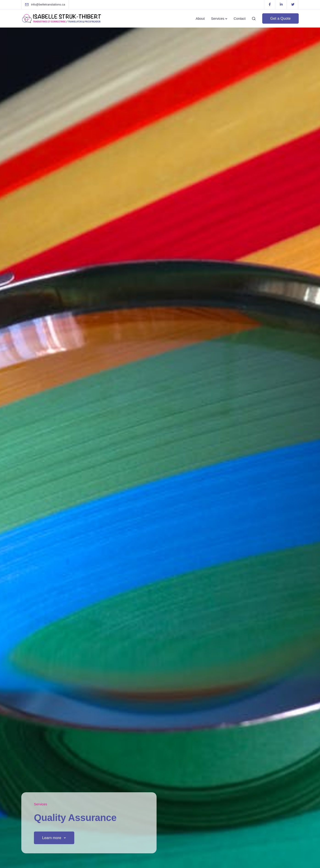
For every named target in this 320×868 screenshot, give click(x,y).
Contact (240, 18)
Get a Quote (280, 18)
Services (218, 18)
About (200, 18)
